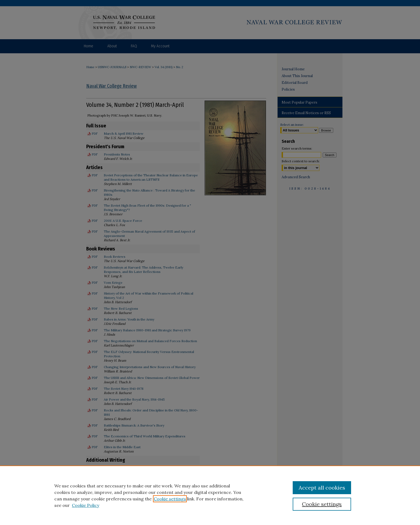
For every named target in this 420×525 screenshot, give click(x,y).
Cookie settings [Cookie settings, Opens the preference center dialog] (322, 504)
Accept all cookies (322, 488)
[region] (210, 495)
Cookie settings (170, 499)
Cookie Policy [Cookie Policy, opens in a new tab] (86, 505)
